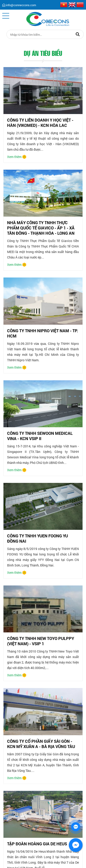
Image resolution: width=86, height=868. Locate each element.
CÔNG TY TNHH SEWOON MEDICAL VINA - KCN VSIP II (40, 436)
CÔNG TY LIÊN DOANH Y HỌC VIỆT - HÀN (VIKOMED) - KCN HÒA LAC (40, 123)
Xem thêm (14, 157)
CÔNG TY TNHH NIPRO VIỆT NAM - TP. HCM (43, 333)
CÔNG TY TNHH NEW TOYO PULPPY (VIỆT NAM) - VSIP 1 (41, 641)
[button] (6, 16)
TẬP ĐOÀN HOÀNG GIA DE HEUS (37, 844)
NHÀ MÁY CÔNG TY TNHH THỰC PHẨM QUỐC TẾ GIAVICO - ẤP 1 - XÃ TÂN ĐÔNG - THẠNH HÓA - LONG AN (41, 228)
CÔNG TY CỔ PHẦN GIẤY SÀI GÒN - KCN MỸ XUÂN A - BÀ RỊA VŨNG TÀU (41, 744)
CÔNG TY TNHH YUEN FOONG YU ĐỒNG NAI (37, 538)
